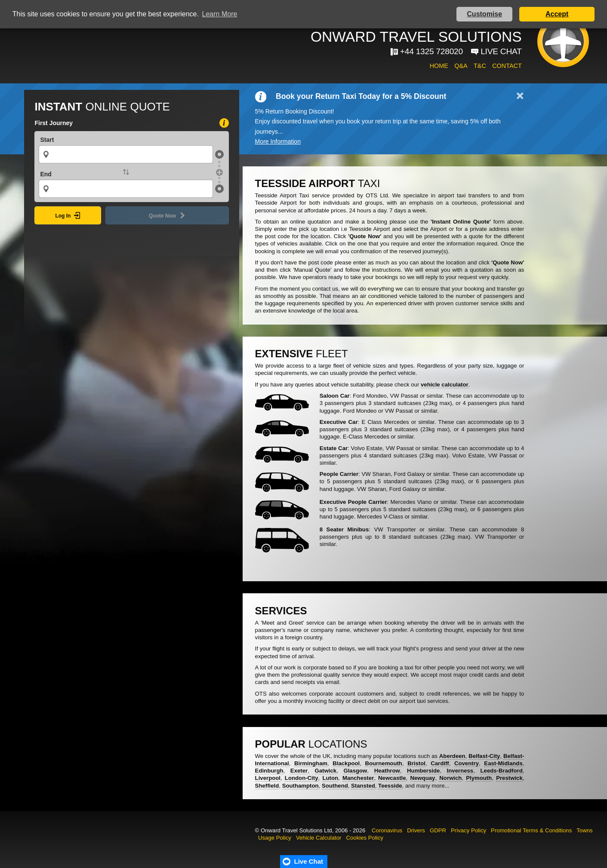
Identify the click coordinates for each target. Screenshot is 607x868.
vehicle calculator (445, 385)
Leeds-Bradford (502, 771)
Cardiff (440, 763)
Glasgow (355, 771)
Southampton (300, 786)
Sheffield (267, 786)
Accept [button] (557, 14)
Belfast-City (484, 756)
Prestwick (509, 778)
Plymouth (479, 778)
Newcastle (392, 778)
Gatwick (326, 771)
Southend (335, 786)
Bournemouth (383, 763)
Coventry (467, 763)
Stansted (363, 786)
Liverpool (268, 778)
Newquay (423, 778)
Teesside (390, 786)
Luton (330, 778)
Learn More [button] (220, 14)
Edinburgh (269, 771)
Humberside (423, 771)
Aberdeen (452, 756)
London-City (302, 778)
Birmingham (311, 763)
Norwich (450, 778)
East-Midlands (503, 763)
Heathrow (387, 771)
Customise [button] (484, 14)
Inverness (460, 771)
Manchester (358, 778)
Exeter (299, 771)
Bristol (416, 763)
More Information (278, 141)
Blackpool (346, 763)
